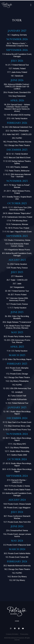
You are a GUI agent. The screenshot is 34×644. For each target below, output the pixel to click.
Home (17, 621)
